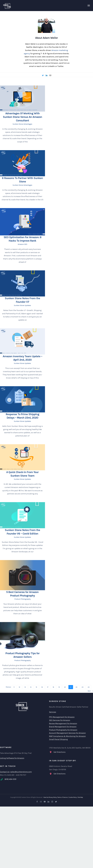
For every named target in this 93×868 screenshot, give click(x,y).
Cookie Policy (73, 797)
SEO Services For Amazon (60, 720)
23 (83, 687)
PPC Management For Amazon (62, 717)
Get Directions (60, 752)
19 (59, 687)
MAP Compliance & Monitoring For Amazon (67, 736)
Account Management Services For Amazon (67, 733)
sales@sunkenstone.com (21, 772)
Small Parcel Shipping (58, 739)
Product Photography (22, 599)
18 (53, 687)
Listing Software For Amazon (12, 758)
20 (65, 687)
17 (48, 687)
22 (76, 687)
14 (31, 687)
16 (42, 687)
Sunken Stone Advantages (22, 124)
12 (19, 687)
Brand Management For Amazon (63, 727)
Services (53, 712)
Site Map (80, 797)
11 (14, 687)
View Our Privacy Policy (50, 797)
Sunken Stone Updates (22, 305)
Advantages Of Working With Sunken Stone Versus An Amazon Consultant (22, 117)
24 (89, 687)
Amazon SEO (22, 244)
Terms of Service (63, 797)
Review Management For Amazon (63, 723)
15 (36, 687)
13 (25, 687)
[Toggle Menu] (89, 6)
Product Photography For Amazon (63, 730)
